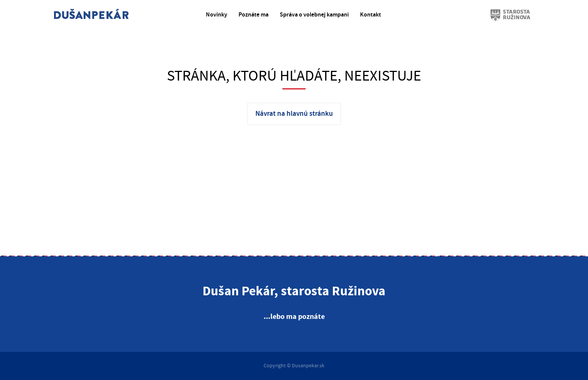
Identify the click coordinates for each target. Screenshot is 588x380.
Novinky (217, 15)
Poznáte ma (253, 15)
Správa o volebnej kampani (314, 15)
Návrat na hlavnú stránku (294, 114)
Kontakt (370, 15)
